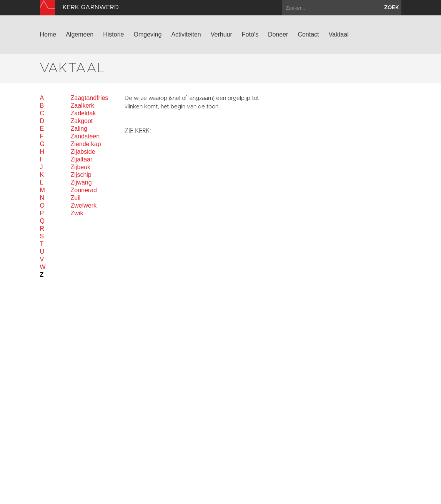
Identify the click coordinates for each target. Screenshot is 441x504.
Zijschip (81, 175)
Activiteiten (186, 34)
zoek (392, 8)
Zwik (77, 213)
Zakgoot (82, 121)
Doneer (278, 34)
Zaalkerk (82, 106)
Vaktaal (339, 34)
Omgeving (147, 34)
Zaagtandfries (90, 98)
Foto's (250, 34)
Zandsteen (85, 136)
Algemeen (80, 34)
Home (48, 34)
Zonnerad (84, 190)
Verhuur (221, 34)
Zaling (79, 129)
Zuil (76, 198)
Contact (308, 34)
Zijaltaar (82, 159)
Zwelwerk (84, 205)
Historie (113, 34)
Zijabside (83, 152)
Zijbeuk (81, 167)
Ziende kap (86, 144)
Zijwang (81, 182)
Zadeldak (83, 113)
